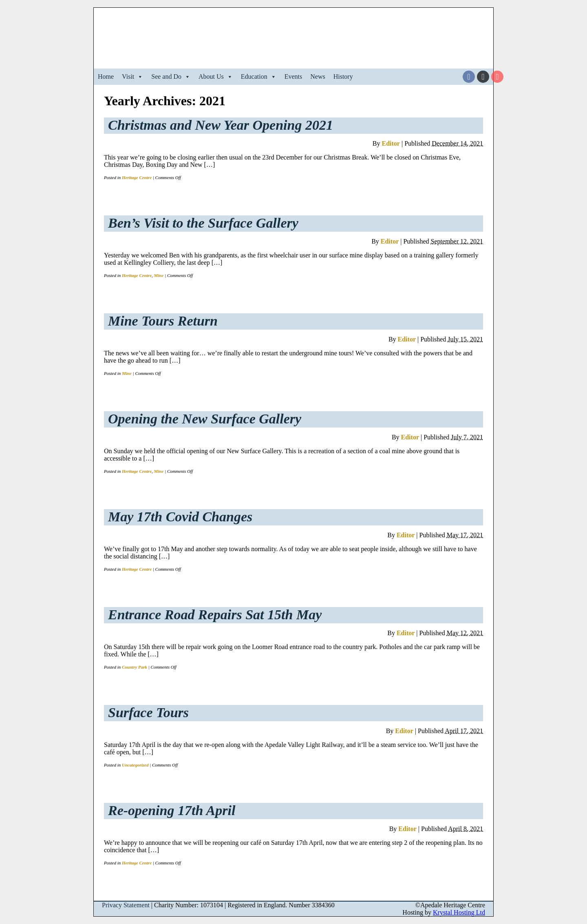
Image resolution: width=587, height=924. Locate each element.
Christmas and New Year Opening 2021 (221, 125)
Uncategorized (135, 765)
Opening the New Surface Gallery (205, 419)
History (343, 76)
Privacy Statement (126, 905)
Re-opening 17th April (172, 810)
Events (293, 76)
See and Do (171, 77)
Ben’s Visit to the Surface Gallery (203, 223)
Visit (132, 77)
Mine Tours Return (163, 321)
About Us (216, 77)
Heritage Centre (137, 177)
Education (259, 77)
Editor (391, 143)
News (318, 76)
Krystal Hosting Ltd (459, 912)
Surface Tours (148, 712)
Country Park (135, 667)
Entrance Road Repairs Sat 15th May (215, 615)
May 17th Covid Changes (180, 517)
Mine (159, 275)
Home (106, 76)
